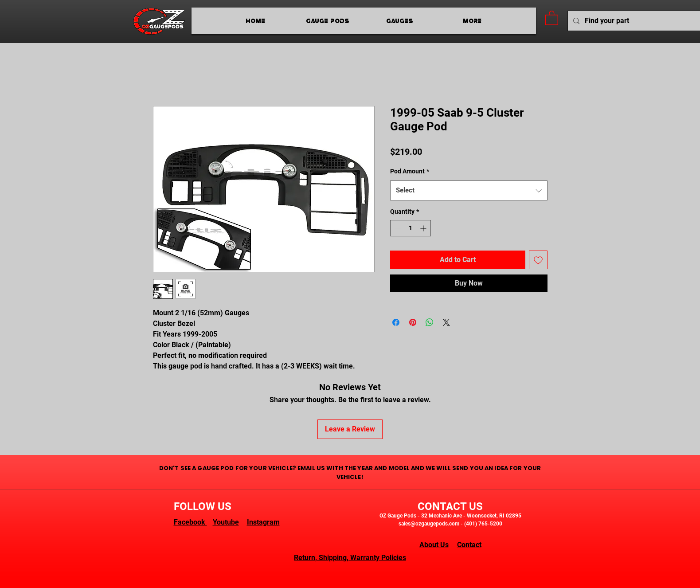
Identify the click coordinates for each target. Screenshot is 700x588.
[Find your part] (634, 21)
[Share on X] (446, 322)
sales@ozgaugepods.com (429, 524)
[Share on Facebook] (396, 322)
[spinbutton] (411, 228)
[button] (552, 18)
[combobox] (469, 190)
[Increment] (424, 228)
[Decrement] (397, 228)
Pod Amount (410, 171)
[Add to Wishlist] (538, 260)
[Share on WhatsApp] (430, 322)
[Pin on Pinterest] (413, 322)
